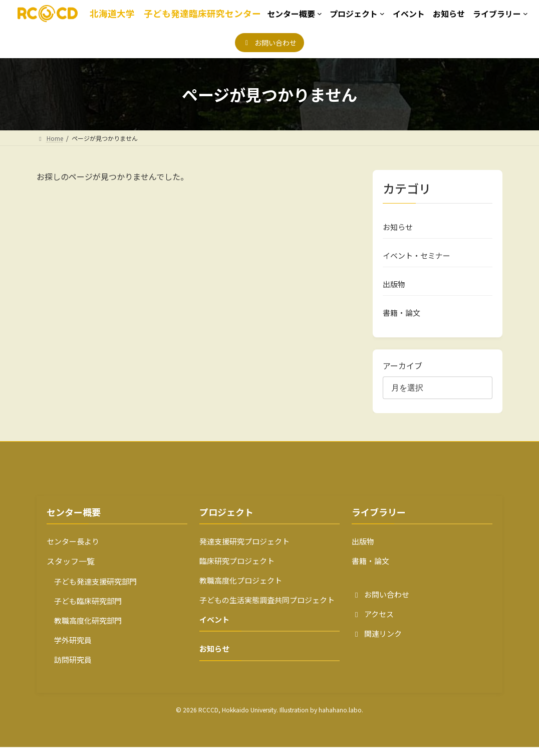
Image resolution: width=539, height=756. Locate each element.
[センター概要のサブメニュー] (295, 14)
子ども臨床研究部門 (84, 610)
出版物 (394, 290)
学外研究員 (69, 649)
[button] (270, 43)
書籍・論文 (401, 321)
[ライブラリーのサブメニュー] (500, 14)
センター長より (73, 550)
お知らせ (398, 228)
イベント (214, 628)
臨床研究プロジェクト (237, 570)
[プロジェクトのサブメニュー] (357, 14)
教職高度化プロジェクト (241, 589)
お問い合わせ (380, 603)
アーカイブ (402, 374)
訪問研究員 (69, 669)
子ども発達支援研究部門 (92, 590)
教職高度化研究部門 (84, 629)
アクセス (373, 623)
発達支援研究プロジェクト (244, 550)
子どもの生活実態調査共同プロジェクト (267, 609)
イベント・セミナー (417, 259)
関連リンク (377, 642)
